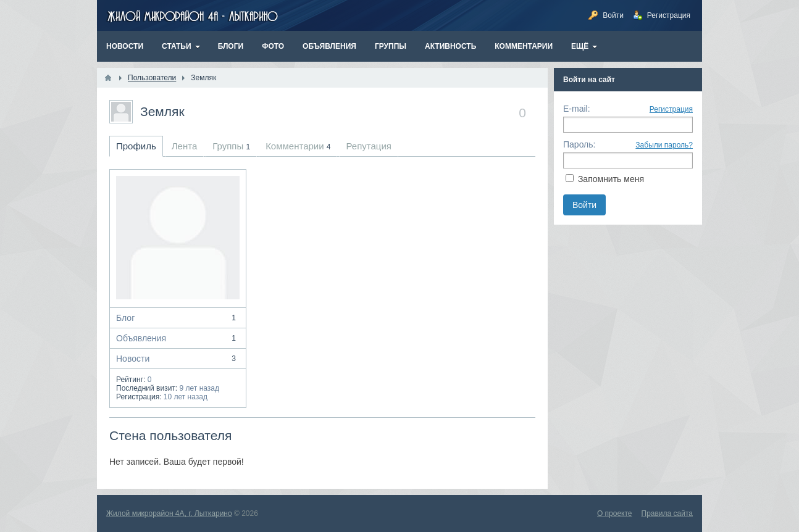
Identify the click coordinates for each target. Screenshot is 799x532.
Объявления (178, 338)
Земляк (162, 111)
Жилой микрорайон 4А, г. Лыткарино (169, 513)
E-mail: (577, 109)
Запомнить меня (611, 179)
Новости (178, 359)
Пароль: (579, 144)
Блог (178, 318)
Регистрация (671, 109)
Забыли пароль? (664, 145)
